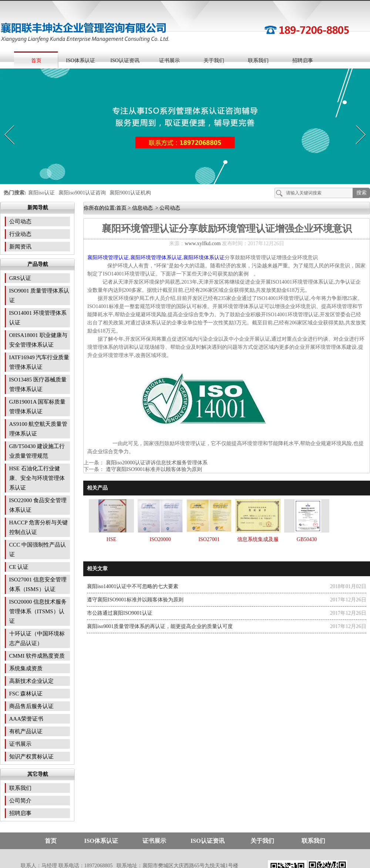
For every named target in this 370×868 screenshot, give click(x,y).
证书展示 (169, 61)
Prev (5, 123)
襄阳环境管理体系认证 (156, 258)
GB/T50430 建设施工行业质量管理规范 (37, 451)
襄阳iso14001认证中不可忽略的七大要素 (133, 586)
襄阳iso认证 (41, 193)
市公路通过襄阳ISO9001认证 (120, 613)
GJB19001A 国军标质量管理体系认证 (38, 407)
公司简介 (20, 801)
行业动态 (20, 234)
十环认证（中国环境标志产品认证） (37, 638)
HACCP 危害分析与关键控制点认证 (38, 527)
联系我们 (258, 61)
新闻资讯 (20, 247)
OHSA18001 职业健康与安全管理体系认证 (38, 340)
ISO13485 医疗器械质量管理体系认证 (38, 384)
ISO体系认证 (80, 61)
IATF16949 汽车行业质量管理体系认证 (39, 362)
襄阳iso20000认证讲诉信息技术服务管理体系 (156, 463)
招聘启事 (303, 61)
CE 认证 (19, 567)
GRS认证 (20, 278)
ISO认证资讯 (125, 61)
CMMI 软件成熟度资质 (37, 656)
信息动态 (142, 208)
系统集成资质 (26, 668)
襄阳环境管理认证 (108, 258)
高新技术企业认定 (31, 681)
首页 (36, 61)
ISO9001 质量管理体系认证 (39, 296)
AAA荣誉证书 (26, 719)
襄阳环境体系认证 (204, 258)
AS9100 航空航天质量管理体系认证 (38, 429)
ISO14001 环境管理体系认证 (38, 318)
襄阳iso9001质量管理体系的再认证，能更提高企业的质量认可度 (160, 626)
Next (356, 123)
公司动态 (20, 221)
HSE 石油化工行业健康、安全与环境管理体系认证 (37, 478)
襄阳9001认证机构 (130, 193)
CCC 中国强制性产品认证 (38, 550)
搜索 (361, 193)
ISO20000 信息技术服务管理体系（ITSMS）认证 (38, 611)
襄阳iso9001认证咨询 (82, 193)
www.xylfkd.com (203, 243)
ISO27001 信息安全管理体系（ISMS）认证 (38, 584)
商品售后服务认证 (31, 706)
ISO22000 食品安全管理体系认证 (38, 505)
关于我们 (214, 61)
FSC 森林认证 (26, 694)
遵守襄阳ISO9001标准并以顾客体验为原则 (153, 469)
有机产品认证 (26, 731)
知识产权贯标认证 (31, 757)
